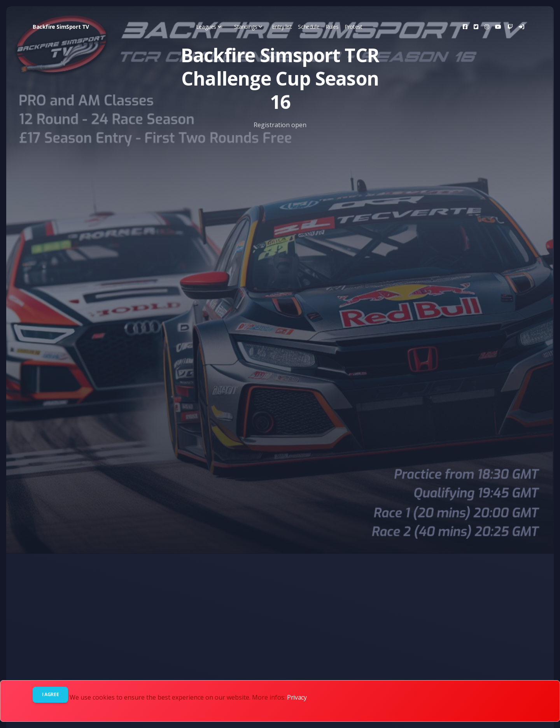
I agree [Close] (50, 694)
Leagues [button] (209, 27)
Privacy (297, 697)
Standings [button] (248, 27)
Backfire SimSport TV (61, 27)
